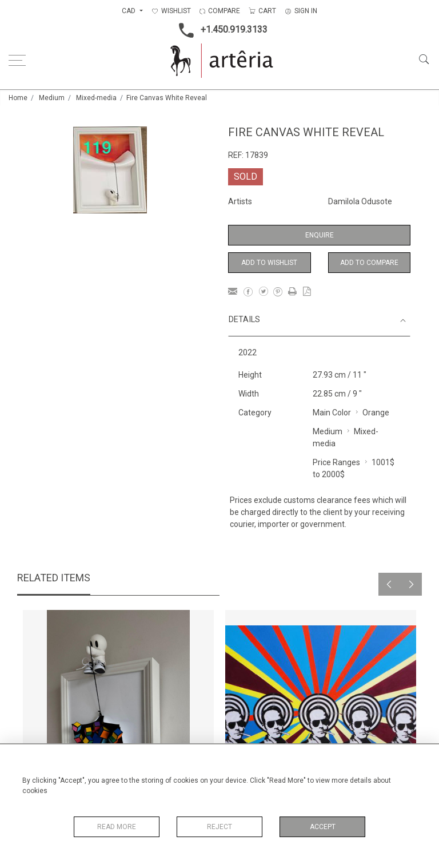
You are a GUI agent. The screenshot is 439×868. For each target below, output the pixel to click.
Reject (219, 827)
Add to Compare (369, 263)
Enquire (320, 235)
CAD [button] (129, 11)
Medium (52, 98)
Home (18, 98)
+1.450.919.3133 (220, 30)
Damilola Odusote (360, 201)
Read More (117, 827)
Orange (376, 413)
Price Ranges (336, 462)
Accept (323, 827)
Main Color (332, 413)
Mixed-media (96, 98)
